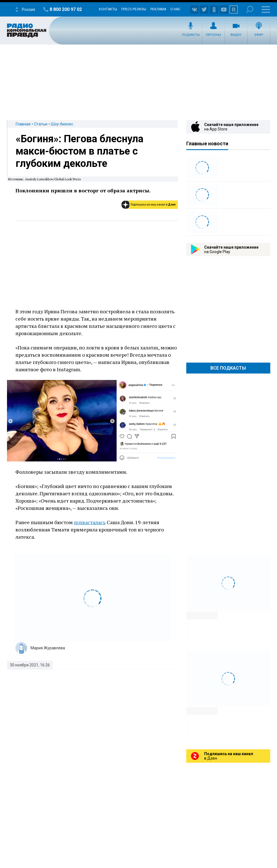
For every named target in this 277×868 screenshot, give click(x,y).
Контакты (108, 9)
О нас (175, 9)
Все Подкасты (228, 368)
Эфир (259, 35)
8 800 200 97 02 (66, 9)
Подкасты (191, 35)
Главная (23, 124)
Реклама (158, 9)
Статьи (41, 124)
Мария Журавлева (48, 648)
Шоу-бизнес (62, 124)
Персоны (213, 35)
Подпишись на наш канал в (153, 205)
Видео (236, 35)
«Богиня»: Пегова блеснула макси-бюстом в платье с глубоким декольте (80, 151)
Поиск (250, 9)
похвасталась (90, 522)
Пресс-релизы (134, 9)
